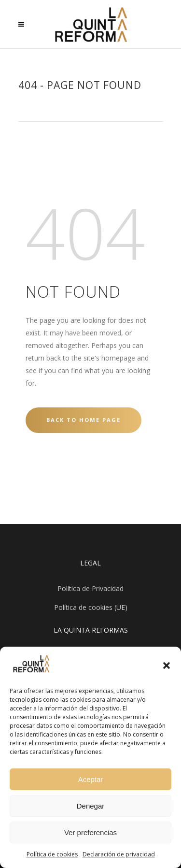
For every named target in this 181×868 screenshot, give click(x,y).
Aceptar (91, 779)
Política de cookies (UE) (91, 607)
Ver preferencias (90, 832)
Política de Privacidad (90, 588)
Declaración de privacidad (119, 854)
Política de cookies (52, 854)
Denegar (91, 806)
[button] (167, 665)
